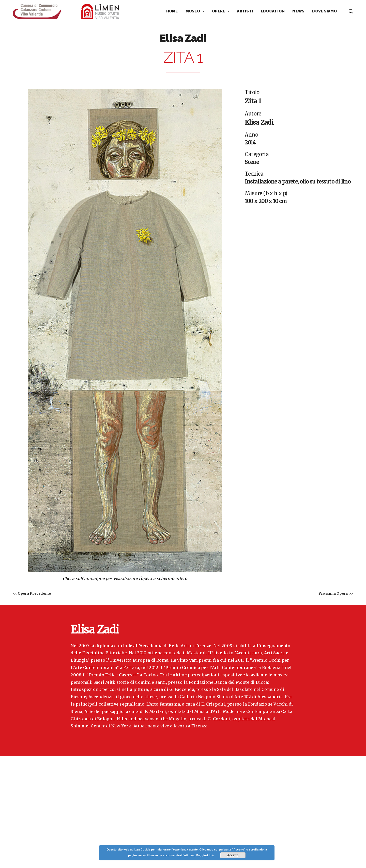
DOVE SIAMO (324, 11)
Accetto (233, 855)
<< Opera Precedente (32, 593)
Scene (252, 162)
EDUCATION (273, 11)
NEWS (298, 11)
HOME (172, 11)
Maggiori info (205, 855)
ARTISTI (245, 11)
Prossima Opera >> (336, 593)
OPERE (218, 11)
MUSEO (193, 11)
